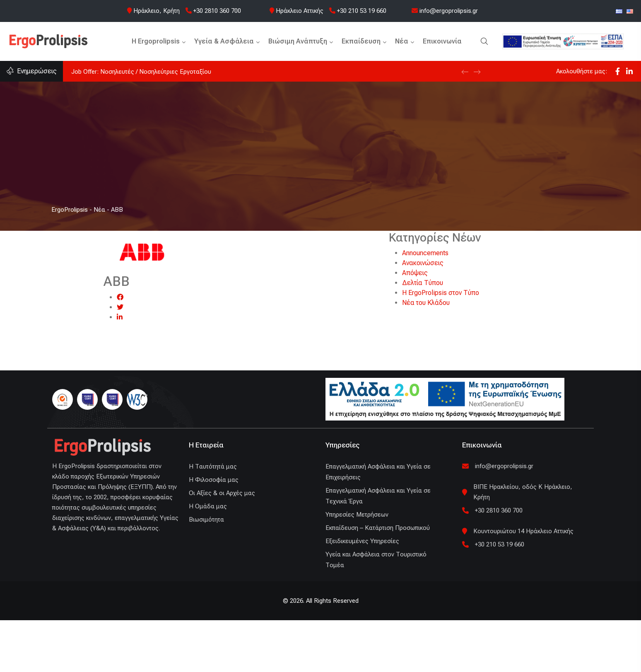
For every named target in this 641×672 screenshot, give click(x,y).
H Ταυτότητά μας (213, 467)
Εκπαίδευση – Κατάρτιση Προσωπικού (378, 528)
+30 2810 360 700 (213, 11)
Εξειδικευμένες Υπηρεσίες (362, 541)
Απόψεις (415, 273)
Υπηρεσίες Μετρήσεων (357, 515)
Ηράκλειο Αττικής (300, 11)
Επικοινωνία (442, 41)
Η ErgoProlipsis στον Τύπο (441, 293)
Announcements (425, 253)
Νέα (402, 41)
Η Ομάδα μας (208, 506)
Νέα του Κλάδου (426, 303)
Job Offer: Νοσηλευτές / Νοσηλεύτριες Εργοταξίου (141, 72)
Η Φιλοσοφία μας (214, 480)
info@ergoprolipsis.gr (445, 11)
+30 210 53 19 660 (358, 11)
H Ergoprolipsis (156, 41)
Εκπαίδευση (361, 41)
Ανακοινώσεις (423, 263)
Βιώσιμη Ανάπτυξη (298, 41)
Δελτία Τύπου (423, 283)
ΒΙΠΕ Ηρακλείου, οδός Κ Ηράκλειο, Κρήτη (523, 492)
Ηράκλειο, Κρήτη (157, 11)
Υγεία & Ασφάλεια (224, 41)
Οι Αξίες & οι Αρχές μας (222, 493)
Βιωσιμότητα (206, 520)
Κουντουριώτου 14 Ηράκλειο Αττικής (523, 531)
